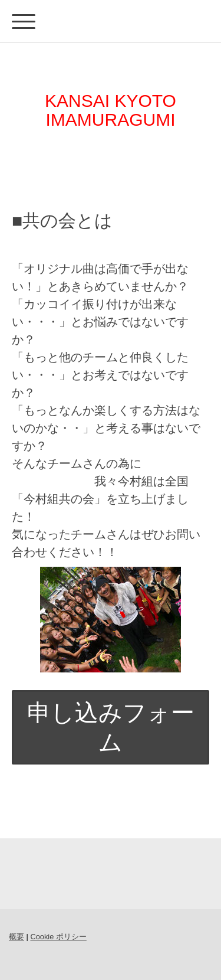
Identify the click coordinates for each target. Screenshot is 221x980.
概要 (17, 937)
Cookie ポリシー (58, 937)
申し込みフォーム (111, 727)
